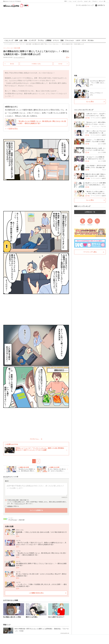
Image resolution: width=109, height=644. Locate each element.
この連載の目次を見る (36, 593)
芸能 (62, 40)
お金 (21, 40)
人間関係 (48, 40)
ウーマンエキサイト (19, 57)
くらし (70, 1)
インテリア (32, 40)
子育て (66, 1)
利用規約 (10, 506)
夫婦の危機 (17, 48)
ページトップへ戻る (90, 252)
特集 (76, 76)
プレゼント (95, 1)
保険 (26, 40)
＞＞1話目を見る (11, 129)
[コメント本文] (36, 489)
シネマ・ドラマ (81, 40)
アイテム (41, 40)
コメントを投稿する (36, 510)
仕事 (16, 40)
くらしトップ (9, 40)
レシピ (75, 1)
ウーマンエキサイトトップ (85, 5)
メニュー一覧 (102, 1)
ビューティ (80, 1)
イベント (56, 40)
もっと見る (90, 102)
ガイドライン (20, 504)
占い (90, 1)
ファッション (70, 40)
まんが (86, 1)
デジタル (91, 40)
